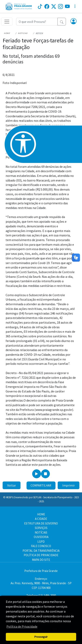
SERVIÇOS (41, 528)
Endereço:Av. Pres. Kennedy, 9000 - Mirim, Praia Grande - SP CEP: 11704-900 (41, 583)
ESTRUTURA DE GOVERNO (41, 523)
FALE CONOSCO (41, 546)
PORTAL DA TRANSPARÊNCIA (41, 551)
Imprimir (69, 485)
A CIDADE (41, 519)
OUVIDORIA (41, 537)
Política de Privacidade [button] (22, 626)
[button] (74, 22)
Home (7, 33)
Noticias (23, 33)
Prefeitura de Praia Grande (41, 571)
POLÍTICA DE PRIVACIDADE (41, 555)
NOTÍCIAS (41, 532)
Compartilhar (41, 485)
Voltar (12, 485)
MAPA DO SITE (41, 560)
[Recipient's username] (37, 22)
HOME (41, 514)
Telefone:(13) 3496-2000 (41, 595)
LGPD (41, 542)
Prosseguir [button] (41, 637)
